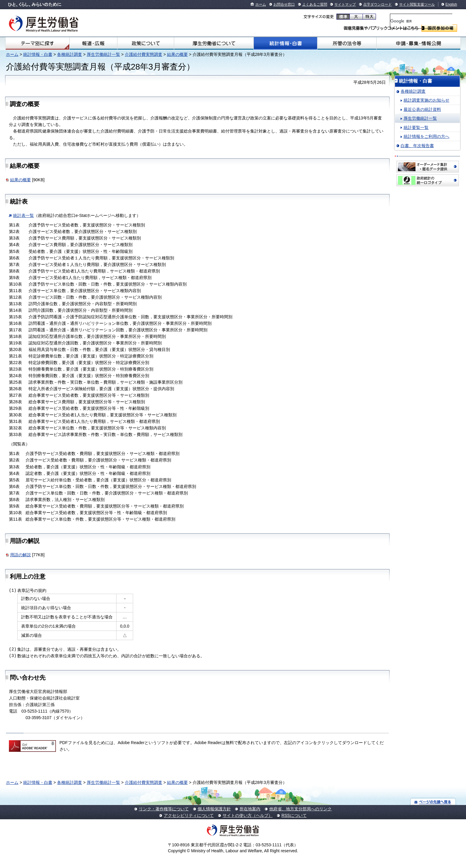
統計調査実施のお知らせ (426, 100)
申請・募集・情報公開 (418, 43)
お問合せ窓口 (284, 4)
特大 (369, 17)
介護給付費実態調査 (144, 54)
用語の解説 (21, 555)
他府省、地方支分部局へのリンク (300, 809)
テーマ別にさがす (37, 43)
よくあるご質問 (315, 4)
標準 (343, 17)
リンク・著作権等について (164, 809)
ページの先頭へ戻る (433, 802)
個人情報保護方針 (214, 809)
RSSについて (294, 815)
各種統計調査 (70, 54)
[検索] (421, 21)
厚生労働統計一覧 (103, 54)
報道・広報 (93, 43)
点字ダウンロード (377, 4)
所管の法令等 (347, 43)
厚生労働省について (214, 43)
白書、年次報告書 (417, 146)
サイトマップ (345, 4)
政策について (146, 43)
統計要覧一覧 (416, 127)
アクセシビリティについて (189, 815)
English (451, 4)
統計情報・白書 (285, 43)
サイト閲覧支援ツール (417, 4)
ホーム (261, 4)
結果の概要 (177, 54)
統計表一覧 (23, 215)
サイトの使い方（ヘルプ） (248, 815)
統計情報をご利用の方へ (426, 136)
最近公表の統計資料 (422, 109)
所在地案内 (250, 809)
